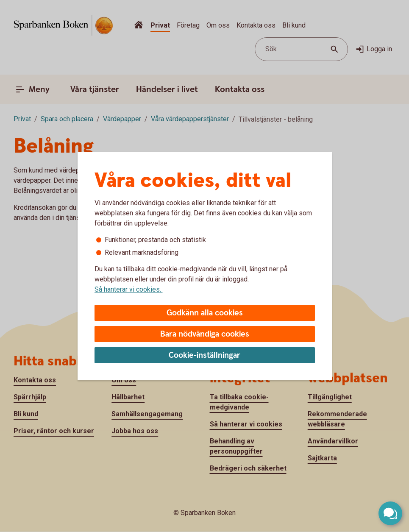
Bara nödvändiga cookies (205, 334)
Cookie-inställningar (204, 355)
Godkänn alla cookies (205, 313)
